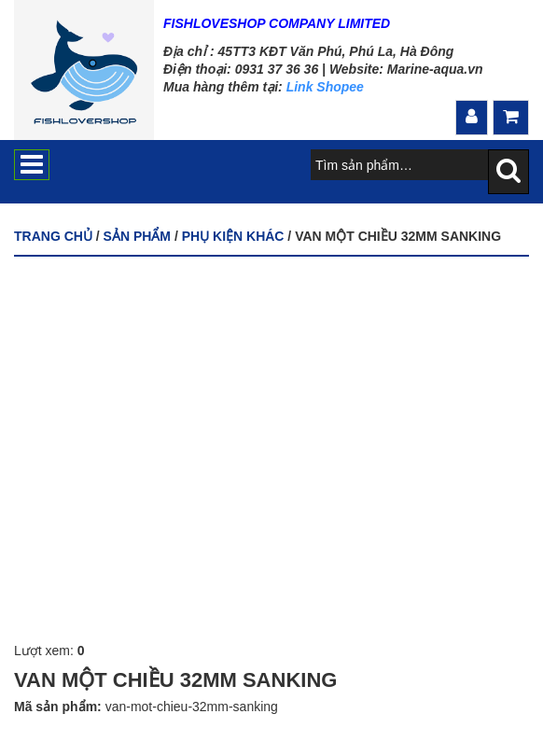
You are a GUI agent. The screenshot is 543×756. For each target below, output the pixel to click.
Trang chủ (53, 236)
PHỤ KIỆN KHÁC (233, 236)
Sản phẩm (137, 236)
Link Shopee (325, 87)
